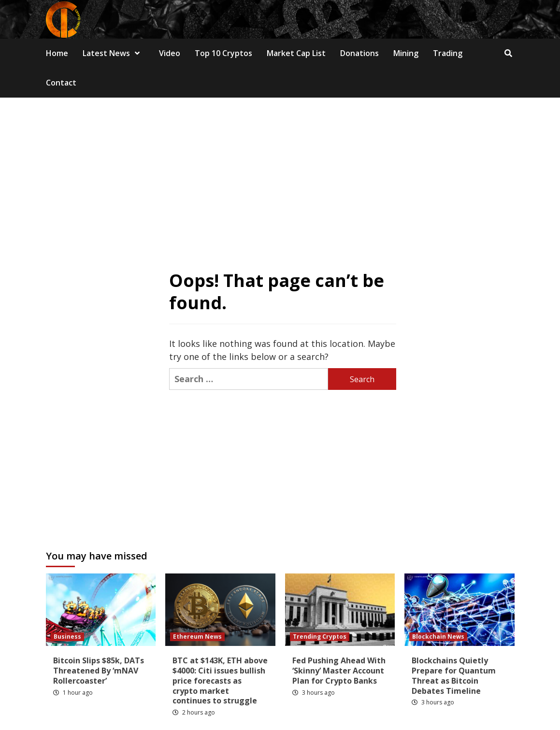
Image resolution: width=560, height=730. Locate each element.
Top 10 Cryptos (223, 53)
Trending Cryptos (320, 637)
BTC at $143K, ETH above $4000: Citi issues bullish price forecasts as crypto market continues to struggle (220, 680)
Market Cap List (296, 53)
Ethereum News (197, 637)
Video (170, 53)
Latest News (114, 53)
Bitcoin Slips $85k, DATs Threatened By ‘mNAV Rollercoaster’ (99, 671)
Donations (359, 53)
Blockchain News (438, 637)
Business (67, 637)
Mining (406, 53)
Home (57, 53)
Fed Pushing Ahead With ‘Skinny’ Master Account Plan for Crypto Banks (339, 671)
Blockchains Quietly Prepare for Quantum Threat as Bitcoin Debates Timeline (454, 675)
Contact (61, 83)
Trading (448, 53)
